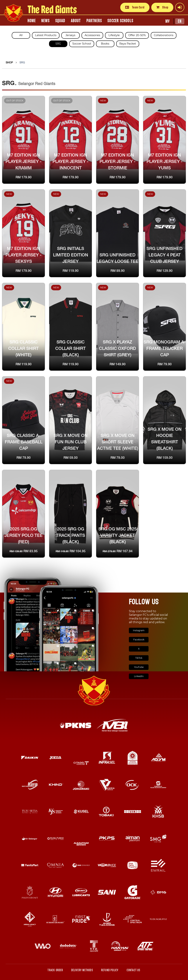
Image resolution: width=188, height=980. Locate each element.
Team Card (135, 7)
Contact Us (134, 970)
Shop (162, 7)
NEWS (46, 21)
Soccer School (82, 44)
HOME (32, 21)
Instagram (139, 630)
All (21, 35)
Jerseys (70, 35)
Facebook (139, 640)
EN (180, 21)
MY (168, 21)
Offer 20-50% (137, 35)
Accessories (92, 35)
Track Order (55, 970)
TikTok (139, 658)
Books (105, 44)
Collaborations (164, 35)
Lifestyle (114, 35)
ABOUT (76, 21)
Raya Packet (128, 44)
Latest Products (46, 35)
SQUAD (60, 21)
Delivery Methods (82, 970)
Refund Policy (110, 970)
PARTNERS (94, 21)
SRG (58, 44)
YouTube (139, 667)
